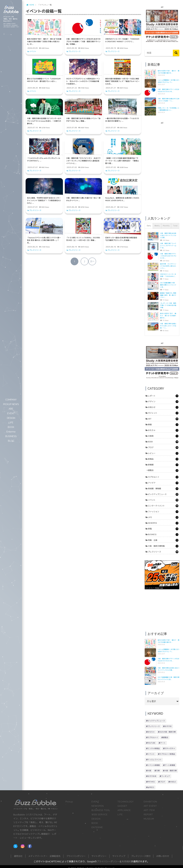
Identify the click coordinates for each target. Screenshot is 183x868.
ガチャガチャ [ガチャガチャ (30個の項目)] (170, 748)
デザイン (163, 402)
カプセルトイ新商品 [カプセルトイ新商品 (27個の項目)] (167, 754)
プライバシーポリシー (108, 861)
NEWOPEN (163, 523)
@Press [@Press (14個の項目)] (151, 787)
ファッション (163, 512)
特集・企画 (163, 540)
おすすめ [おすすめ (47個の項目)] (168, 726)
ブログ (163, 448)
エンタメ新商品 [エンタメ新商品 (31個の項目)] (154, 748)
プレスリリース (74, 51)
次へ (92, 261)
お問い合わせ (163, 856)
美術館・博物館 (163, 489)
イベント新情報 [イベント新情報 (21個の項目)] (154, 765)
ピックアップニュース (163, 494)
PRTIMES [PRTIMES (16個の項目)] (151, 782)
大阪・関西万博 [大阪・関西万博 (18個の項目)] (171, 771)
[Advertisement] (162, 167)
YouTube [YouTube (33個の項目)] (151, 743)
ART (163, 419)
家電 (163, 529)
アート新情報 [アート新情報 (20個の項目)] (170, 765)
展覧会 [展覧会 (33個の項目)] (166, 737)
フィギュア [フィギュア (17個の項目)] (166, 776)
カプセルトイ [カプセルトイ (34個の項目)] (153, 737)
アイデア (163, 483)
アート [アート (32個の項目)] (163, 743)
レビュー (163, 453)
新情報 (163, 465)
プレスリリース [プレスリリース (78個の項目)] (154, 726)
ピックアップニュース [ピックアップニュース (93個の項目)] (156, 721)
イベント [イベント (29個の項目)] (151, 754)
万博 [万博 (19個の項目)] (158, 771)
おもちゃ (163, 430)
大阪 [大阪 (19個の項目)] (149, 771)
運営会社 (18, 856)
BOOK (163, 442)
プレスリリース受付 (141, 856)
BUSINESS (163, 535)
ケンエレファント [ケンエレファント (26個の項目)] (155, 760)
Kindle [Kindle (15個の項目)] (173, 782)
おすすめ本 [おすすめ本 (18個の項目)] (152, 776)
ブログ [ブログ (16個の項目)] (162, 782)
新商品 (163, 459)
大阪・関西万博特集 (163, 546)
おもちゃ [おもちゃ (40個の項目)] (151, 732)
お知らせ (163, 407)
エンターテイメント (163, 506)
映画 (163, 425)
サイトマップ (119, 856)
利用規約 (126, 861)
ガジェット (163, 413)
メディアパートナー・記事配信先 (44, 856)
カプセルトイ (163, 477)
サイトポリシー (99, 856)
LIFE (163, 517)
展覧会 (163, 470)
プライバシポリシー (76, 856)
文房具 (163, 436)
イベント (33, 51)
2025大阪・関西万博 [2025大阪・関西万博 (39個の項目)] (168, 732)
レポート (163, 396)
